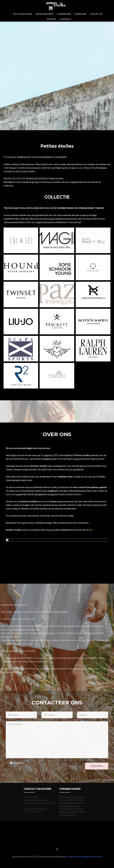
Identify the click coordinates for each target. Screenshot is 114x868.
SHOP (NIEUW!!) (45, 14)
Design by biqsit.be (92, 856)
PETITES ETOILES (23, 14)
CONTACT (65, 19)
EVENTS (52, 19)
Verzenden (97, 766)
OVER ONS (80, 14)
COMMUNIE (64, 14)
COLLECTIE (96, 14)
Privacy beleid (74, 856)
